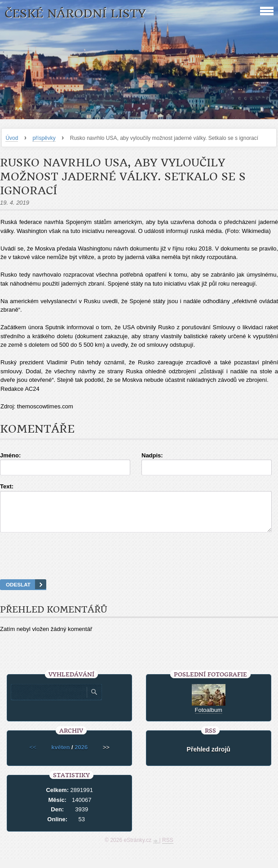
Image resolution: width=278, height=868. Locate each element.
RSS (168, 848)
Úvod (12, 138)
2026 (81, 755)
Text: (7, 486)
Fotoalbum (209, 718)
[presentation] (139, 567)
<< (33, 755)
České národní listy (75, 14)
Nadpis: (152, 455)
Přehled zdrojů (209, 757)
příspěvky (44, 138)
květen (60, 755)
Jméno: (10, 455)
